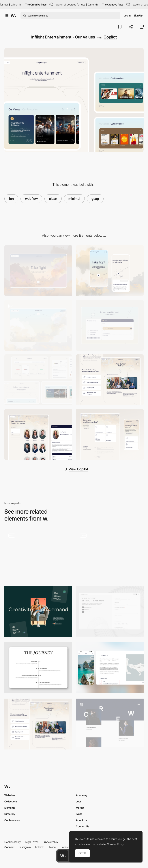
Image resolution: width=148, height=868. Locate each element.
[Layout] (38, 611)
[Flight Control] (110, 434)
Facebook (66, 847)
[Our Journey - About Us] (110, 380)
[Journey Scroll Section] (38, 668)
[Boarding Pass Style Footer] (110, 325)
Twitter (53, 847)
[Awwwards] (13, 16)
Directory (10, 814)
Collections (11, 801)
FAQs (79, 814)
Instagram (25, 847)
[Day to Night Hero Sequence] (38, 325)
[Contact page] (110, 611)
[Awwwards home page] (63, 856)
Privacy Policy (50, 842)
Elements (10, 808)
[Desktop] (38, 271)
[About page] (38, 555)
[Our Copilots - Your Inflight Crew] (38, 434)
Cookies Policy (13, 842)
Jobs (79, 801)
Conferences (12, 820)
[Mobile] (110, 271)
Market (80, 808)
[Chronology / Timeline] (110, 555)
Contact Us (83, 826)
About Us (81, 820)
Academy (82, 795)
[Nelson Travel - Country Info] (110, 668)
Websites (10, 795)
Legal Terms (32, 842)
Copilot (110, 37)
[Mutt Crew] (110, 723)
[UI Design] (38, 380)
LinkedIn (40, 847)
